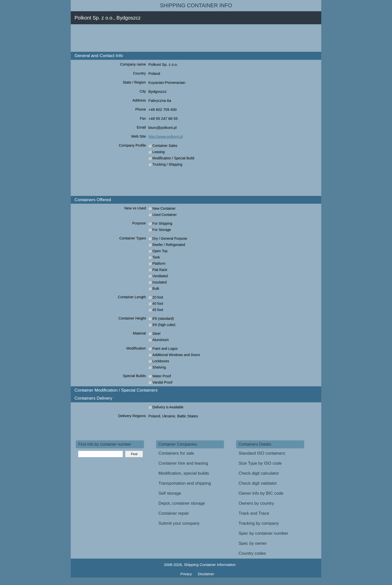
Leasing (159, 152)
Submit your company (179, 523)
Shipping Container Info (196, 6)
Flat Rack (160, 270)
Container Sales (165, 146)
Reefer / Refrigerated (169, 245)
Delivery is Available (168, 407)
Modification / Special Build (173, 158)
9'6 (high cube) (164, 325)
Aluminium (161, 340)
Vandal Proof (162, 382)
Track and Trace (254, 513)
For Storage (162, 230)
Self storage (170, 493)
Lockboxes (161, 361)
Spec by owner (252, 543)
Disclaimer (206, 574)
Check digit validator (258, 483)
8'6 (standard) (163, 319)
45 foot (158, 310)
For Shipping (162, 223)
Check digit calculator (259, 473)
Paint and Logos (165, 349)
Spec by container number (263, 533)
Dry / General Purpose (170, 238)
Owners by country (256, 503)
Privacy (186, 574)
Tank (156, 257)
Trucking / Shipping (167, 164)
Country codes (252, 553)
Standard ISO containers (262, 453)
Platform (159, 263)
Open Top (160, 251)
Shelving (159, 367)
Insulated (160, 282)
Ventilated (160, 276)
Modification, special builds (184, 473)
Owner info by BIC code (261, 493)
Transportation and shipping (185, 483)
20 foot (158, 297)
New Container (164, 208)
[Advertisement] (167, 38)
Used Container (165, 215)
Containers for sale (176, 453)
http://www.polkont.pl (166, 136)
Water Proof (162, 376)
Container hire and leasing (183, 463)
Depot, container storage (182, 503)
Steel (156, 334)
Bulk (156, 288)
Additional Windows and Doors (176, 355)
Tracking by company (259, 523)
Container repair (174, 513)
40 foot (158, 304)
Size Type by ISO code (260, 463)
